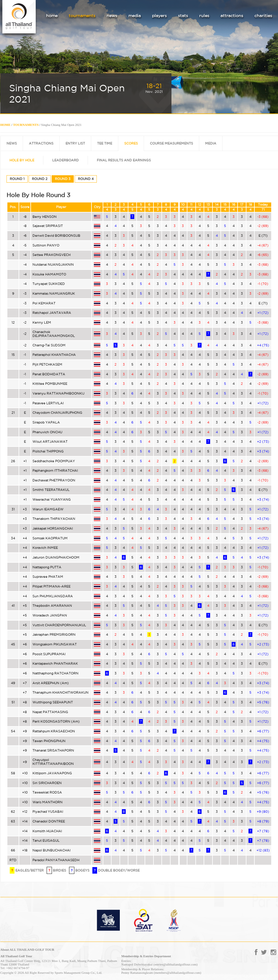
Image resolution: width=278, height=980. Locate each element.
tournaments (82, 16)
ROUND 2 (40, 179)
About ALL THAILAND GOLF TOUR (27, 950)
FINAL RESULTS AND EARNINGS (124, 160)
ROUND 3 (63, 179)
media (135, 16)
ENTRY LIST (75, 143)
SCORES (131, 143)
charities (263, 16)
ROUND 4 (86, 179)
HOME (5, 125)
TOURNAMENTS (26, 125)
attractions (232, 16)
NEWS (12, 143)
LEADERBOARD (66, 160)
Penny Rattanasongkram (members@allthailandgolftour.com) (161, 973)
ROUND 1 (17, 179)
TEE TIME (105, 143)
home (52, 16)
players (159, 16)
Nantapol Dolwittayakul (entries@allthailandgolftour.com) (159, 964)
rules (204, 16)
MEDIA (211, 143)
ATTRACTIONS (41, 143)
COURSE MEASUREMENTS (171, 143)
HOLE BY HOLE (22, 160)
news (112, 16)
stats (183, 16)
